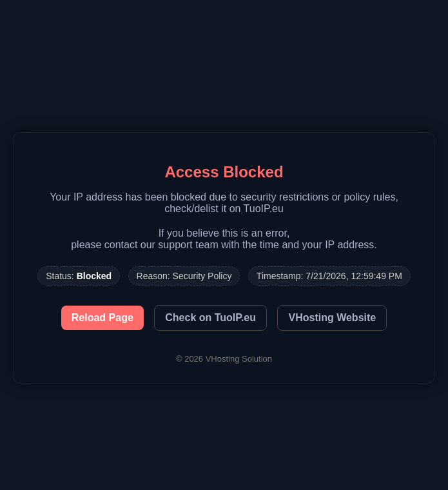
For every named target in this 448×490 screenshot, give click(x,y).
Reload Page (102, 318)
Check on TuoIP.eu (210, 318)
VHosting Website (332, 318)
